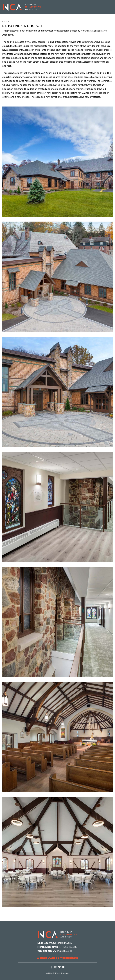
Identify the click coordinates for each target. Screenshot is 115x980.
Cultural (7, 22)
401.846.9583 (70, 947)
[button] (111, 7)
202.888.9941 (65, 951)
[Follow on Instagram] (56, 967)
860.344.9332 (65, 943)
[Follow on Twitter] (59, 967)
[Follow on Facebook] (52, 967)
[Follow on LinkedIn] (63, 967)
